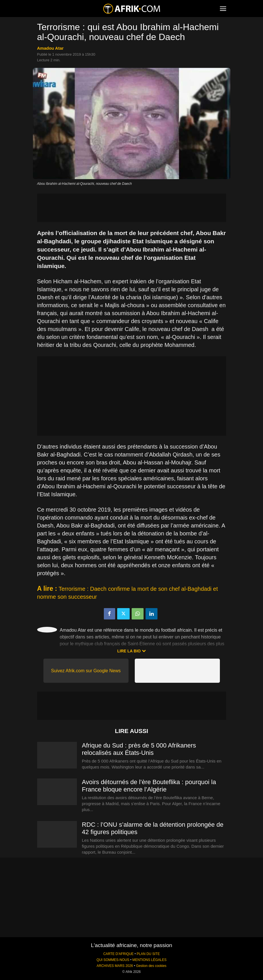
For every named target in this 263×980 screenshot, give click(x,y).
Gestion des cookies (151, 966)
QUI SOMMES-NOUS (113, 960)
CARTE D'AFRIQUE (118, 954)
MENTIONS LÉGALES (150, 960)
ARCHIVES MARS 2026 (115, 966)
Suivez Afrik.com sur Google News (86, 671)
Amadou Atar (51, 48)
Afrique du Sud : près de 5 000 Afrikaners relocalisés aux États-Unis (139, 749)
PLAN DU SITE (148, 954)
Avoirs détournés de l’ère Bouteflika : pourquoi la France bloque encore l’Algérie (149, 786)
